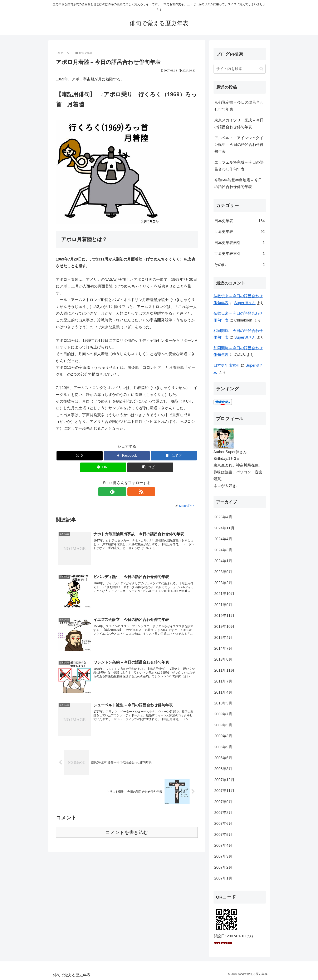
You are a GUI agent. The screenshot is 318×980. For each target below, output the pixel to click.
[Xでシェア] (80, 456)
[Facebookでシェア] (127, 456)
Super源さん (245, 303)
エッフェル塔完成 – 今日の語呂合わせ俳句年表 (239, 166)
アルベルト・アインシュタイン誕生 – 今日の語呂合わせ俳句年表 (239, 145)
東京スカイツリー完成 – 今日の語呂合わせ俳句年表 (239, 123)
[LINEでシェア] (103, 467)
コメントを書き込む (127, 833)
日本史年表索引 (227, 365)
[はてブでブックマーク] (174, 456)
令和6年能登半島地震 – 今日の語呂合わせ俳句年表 (238, 183)
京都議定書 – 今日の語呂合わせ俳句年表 (239, 106)
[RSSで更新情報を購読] (132, 492)
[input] (240, 69)
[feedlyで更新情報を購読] (122, 492)
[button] (150, 467)
